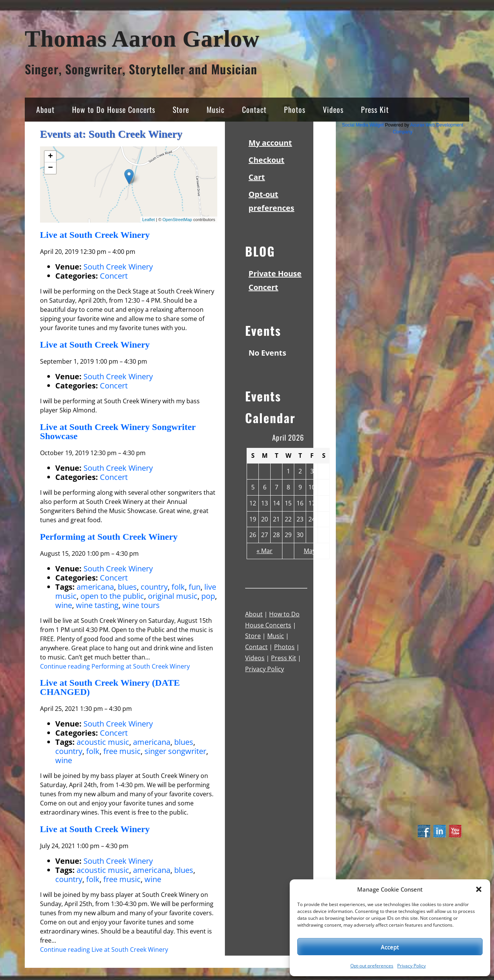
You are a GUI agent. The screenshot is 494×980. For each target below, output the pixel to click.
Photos (295, 109)
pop (208, 596)
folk (178, 587)
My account (270, 143)
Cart (257, 177)
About (45, 109)
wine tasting (97, 605)
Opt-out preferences (372, 966)
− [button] (51, 168)
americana (95, 587)
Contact (254, 109)
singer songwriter (175, 751)
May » (312, 551)
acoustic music (103, 742)
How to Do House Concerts (114, 109)
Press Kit (375, 109)
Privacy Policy (411, 966)
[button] (479, 889)
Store (181, 109)
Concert (114, 276)
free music (122, 751)
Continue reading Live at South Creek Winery (104, 950)
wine (64, 605)
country (154, 587)
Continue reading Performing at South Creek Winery (115, 666)
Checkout (266, 160)
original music (173, 596)
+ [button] (51, 157)
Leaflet (148, 220)
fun (195, 587)
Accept (390, 947)
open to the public (112, 596)
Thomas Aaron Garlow (142, 39)
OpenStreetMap (177, 220)
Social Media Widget (363, 125)
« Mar (265, 551)
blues (127, 587)
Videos (333, 109)
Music (216, 109)
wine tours (141, 605)
